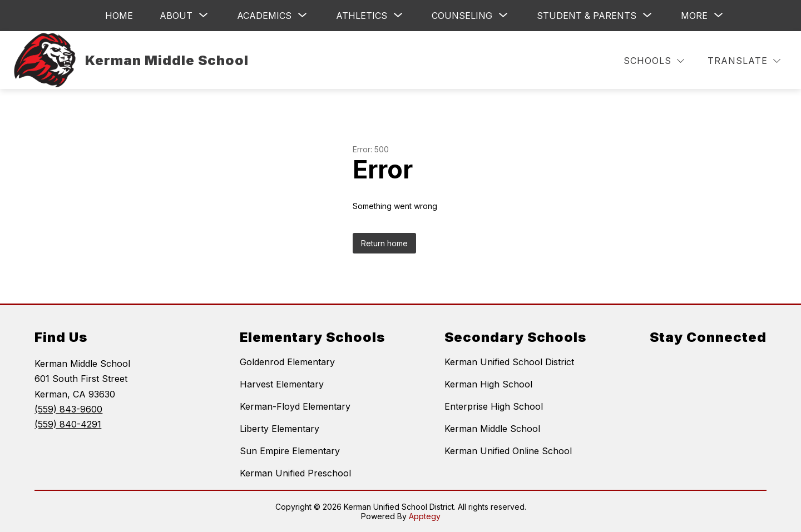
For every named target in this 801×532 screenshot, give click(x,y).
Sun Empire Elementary (290, 451)
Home (119, 16)
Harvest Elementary (282, 384)
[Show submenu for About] (176, 16)
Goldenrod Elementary (287, 362)
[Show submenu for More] (694, 16)
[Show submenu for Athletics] (362, 16)
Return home (384, 243)
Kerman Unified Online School (508, 451)
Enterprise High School (494, 406)
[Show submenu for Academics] (264, 16)
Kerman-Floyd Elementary (295, 406)
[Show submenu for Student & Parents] (587, 16)
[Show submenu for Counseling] (462, 16)
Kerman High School (488, 384)
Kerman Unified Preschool (295, 473)
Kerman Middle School (492, 429)
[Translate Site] (744, 61)
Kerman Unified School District (509, 362)
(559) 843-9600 (68, 409)
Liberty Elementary (280, 429)
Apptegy (425, 516)
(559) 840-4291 (68, 424)
